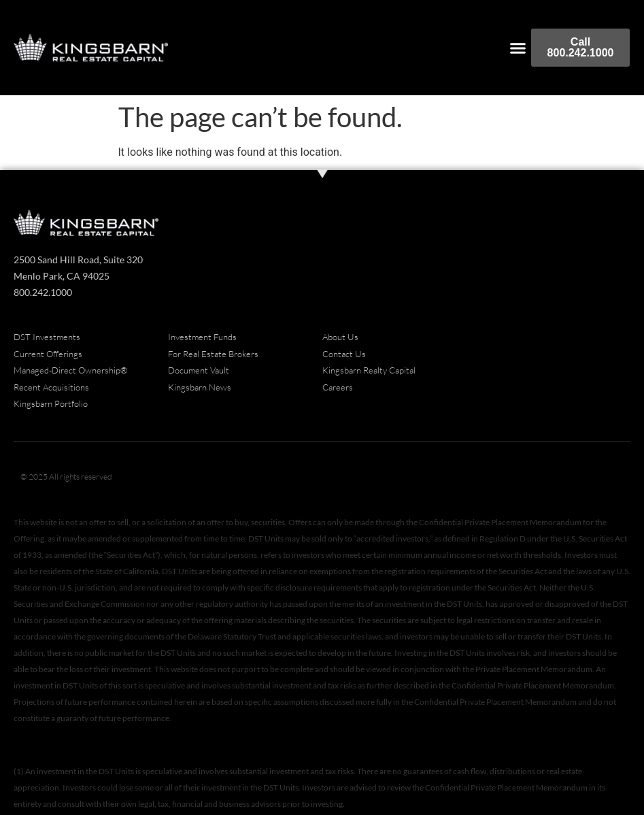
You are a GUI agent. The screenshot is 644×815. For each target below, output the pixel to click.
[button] (518, 48)
